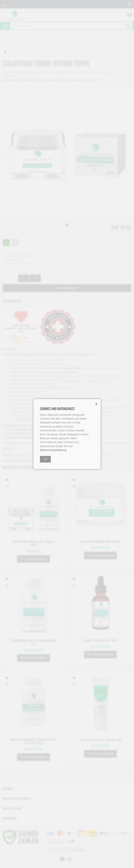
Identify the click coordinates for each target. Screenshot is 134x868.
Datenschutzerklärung (53, 450)
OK (45, 459)
